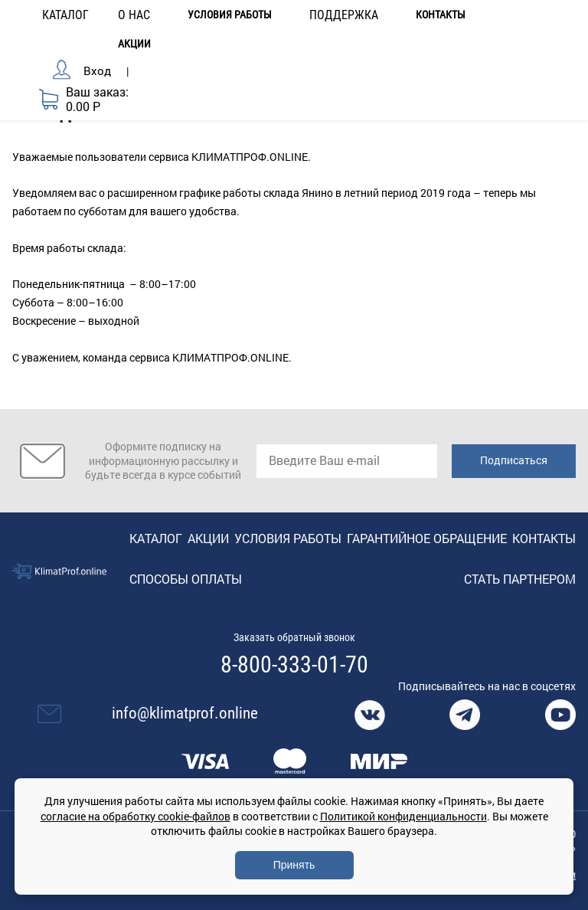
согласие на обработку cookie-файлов (136, 816)
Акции (134, 44)
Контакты (441, 15)
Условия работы (230, 15)
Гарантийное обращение (427, 538)
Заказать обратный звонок (294, 637)
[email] (347, 461)
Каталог (156, 538)
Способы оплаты (186, 579)
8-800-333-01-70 (294, 665)
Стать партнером (520, 579)
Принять (294, 865)
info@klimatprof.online (185, 713)
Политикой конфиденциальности (403, 816)
